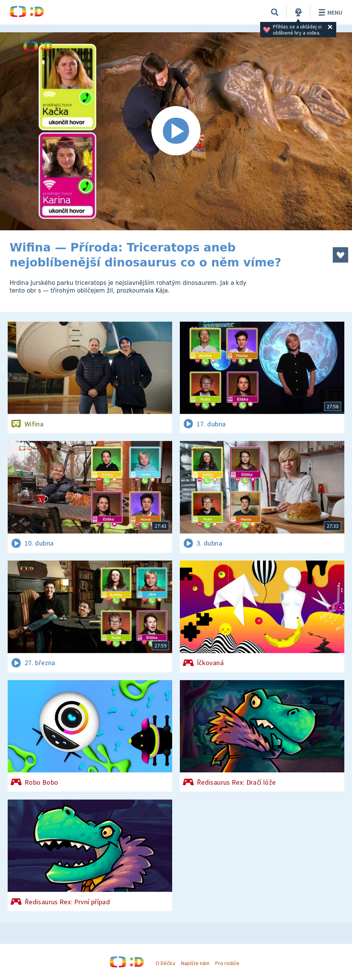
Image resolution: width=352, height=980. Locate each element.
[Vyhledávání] (275, 12)
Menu (329, 12)
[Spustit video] (176, 131)
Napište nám (195, 963)
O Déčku (165, 963)
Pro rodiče (227, 963)
